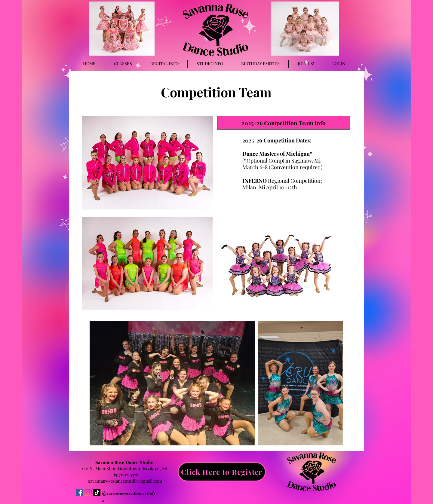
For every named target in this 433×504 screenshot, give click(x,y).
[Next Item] (333, 383)
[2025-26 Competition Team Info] (284, 123)
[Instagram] (88, 493)
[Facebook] (79, 493)
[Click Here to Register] (222, 472)
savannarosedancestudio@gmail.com (125, 481)
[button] (210, 64)
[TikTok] (97, 493)
